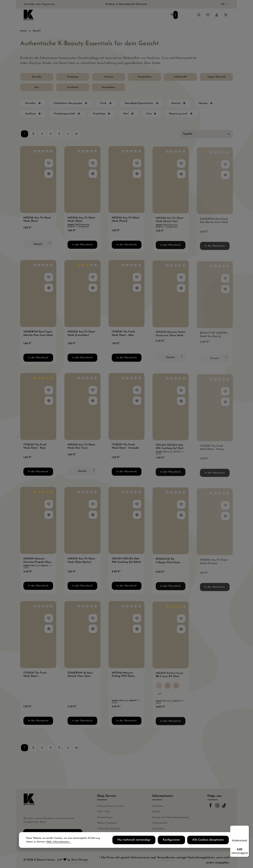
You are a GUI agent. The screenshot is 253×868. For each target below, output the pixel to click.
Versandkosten (166, 858)
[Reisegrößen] (109, 89)
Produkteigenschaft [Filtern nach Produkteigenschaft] (67, 115)
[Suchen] (199, 16)
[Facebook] (211, 807)
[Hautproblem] (144, 78)
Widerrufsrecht (160, 823)
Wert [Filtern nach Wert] (129, 115)
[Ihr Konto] (217, 16)
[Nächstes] (176, 16)
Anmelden (30, 4)
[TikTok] (224, 807)
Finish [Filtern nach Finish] (106, 104)
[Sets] (37, 89)
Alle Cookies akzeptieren (211, 841)
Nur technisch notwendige (144, 841)
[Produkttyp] (73, 78)
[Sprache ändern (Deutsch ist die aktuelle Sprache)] (224, 4)
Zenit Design (79, 860)
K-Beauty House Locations (111, 806)
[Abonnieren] (78, 833)
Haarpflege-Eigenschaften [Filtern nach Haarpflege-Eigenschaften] (142, 104)
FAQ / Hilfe (103, 812)
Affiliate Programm (107, 823)
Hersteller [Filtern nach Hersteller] (33, 104)
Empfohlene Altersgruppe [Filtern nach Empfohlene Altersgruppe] (71, 104)
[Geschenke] (73, 89)
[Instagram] (218, 807)
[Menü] (247, 828)
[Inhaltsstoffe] (180, 78)
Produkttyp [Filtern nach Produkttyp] (102, 115)
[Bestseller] (37, 78)
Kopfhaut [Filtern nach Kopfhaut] (33, 115)
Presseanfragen (105, 817)
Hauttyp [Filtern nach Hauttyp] (206, 104)
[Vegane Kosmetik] (216, 78)
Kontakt (156, 812)
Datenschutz (158, 829)
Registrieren (48, 4)
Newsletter (158, 806)
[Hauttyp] (109, 78)
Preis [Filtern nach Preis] (152, 115)
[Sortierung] (207, 135)
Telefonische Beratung (108, 829)
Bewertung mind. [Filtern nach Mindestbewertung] (181, 115)
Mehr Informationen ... (48, 843)
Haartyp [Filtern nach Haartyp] (179, 104)
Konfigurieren (178, 841)
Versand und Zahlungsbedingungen (170, 817)
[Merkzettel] (208, 16)
